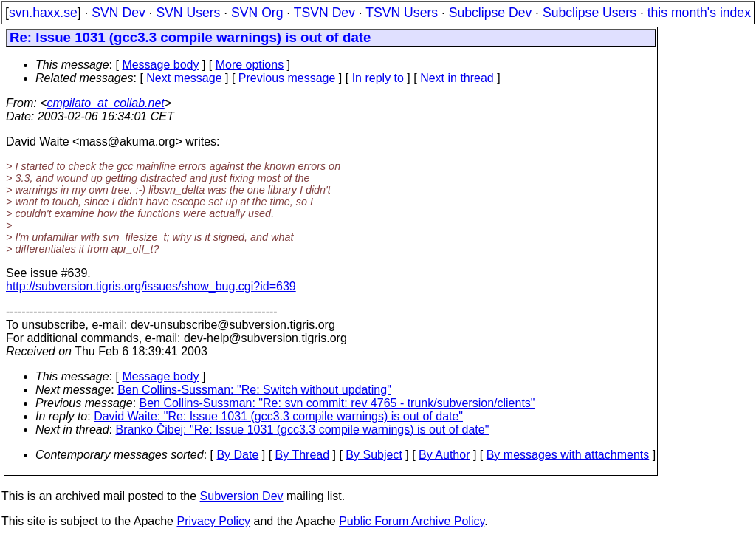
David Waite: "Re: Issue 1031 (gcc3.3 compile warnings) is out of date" (278, 416)
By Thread (303, 455)
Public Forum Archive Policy (412, 521)
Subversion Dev (242, 496)
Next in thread (457, 78)
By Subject (374, 455)
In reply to (378, 78)
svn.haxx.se (43, 13)
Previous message (287, 78)
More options (250, 65)
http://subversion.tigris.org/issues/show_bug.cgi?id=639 (151, 286)
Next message (184, 78)
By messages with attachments (568, 455)
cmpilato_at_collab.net (106, 103)
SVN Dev (118, 13)
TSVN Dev (324, 13)
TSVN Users (402, 13)
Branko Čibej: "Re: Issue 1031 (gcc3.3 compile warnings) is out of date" (303, 430)
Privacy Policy (213, 521)
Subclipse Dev (490, 13)
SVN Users (188, 13)
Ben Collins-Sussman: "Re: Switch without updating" (254, 390)
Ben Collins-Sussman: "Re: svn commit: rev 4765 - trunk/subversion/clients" (337, 403)
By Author (444, 455)
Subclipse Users (590, 13)
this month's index (699, 13)
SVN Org (257, 13)
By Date (237, 455)
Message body (160, 65)
